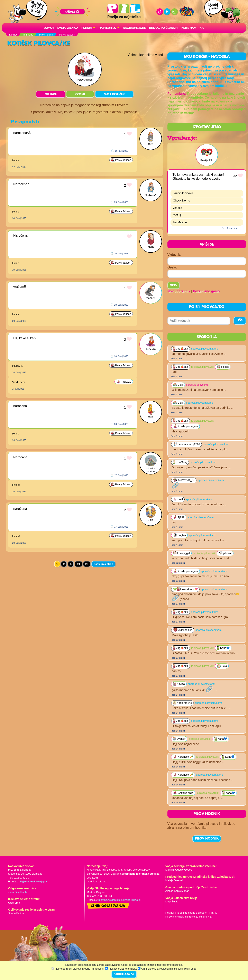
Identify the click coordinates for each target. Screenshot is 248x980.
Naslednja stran (103, 564)
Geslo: (172, 267)
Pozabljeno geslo (206, 291)
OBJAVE (51, 95)
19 (78, 564)
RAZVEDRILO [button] (107, 28)
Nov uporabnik (179, 291)
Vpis (173, 285)
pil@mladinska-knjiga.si (33, 881)
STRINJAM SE (124, 974)
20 (87, 564)
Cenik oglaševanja (108, 906)
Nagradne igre (134, 28)
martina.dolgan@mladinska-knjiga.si (119, 900)
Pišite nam (188, 28)
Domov (49, 28)
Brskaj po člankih (163, 28)
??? (202, 28)
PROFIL (80, 95)
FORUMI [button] (87, 28)
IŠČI (241, 321)
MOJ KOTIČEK (114, 95)
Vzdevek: (174, 255)
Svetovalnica (68, 28)
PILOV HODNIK (207, 839)
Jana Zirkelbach (17, 892)
